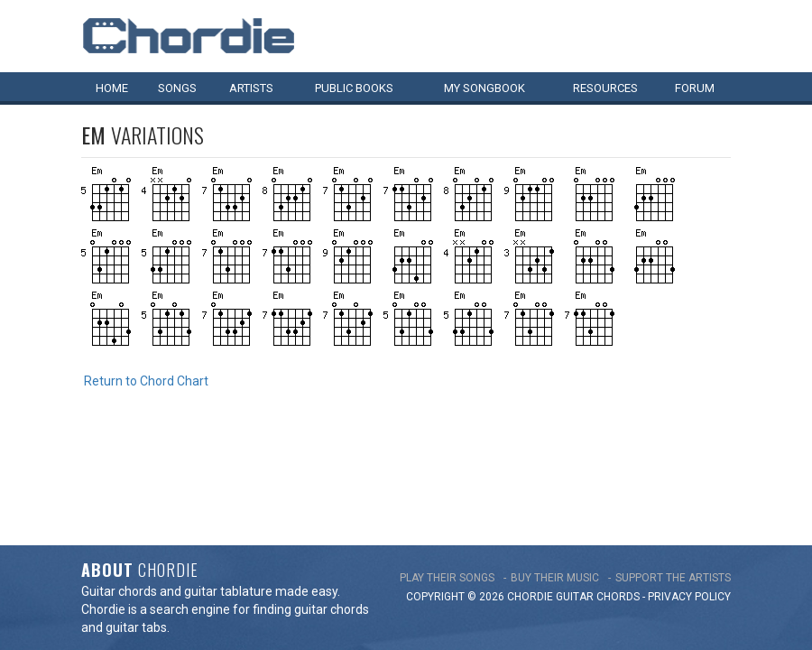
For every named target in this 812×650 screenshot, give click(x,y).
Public (354, 88)
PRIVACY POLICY (689, 496)
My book (484, 88)
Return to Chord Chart (146, 381)
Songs (177, 88)
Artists (251, 88)
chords (618, 496)
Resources (605, 88)
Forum (695, 88)
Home (112, 88)
